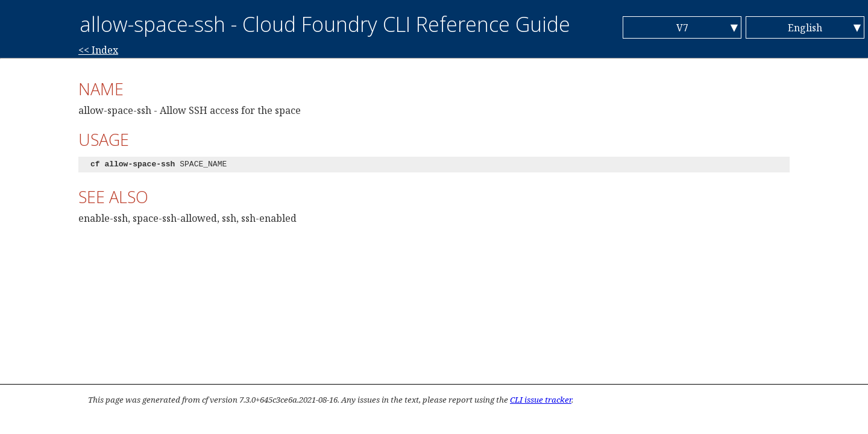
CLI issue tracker (541, 400)
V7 (682, 28)
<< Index (98, 50)
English (805, 28)
